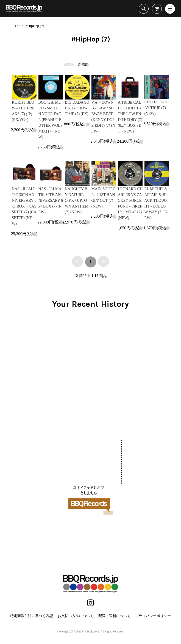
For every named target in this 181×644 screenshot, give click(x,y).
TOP (16, 26)
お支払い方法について (76, 616)
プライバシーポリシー (153, 616)
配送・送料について (114, 616)
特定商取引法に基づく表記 (32, 616)
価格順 (69, 64)
